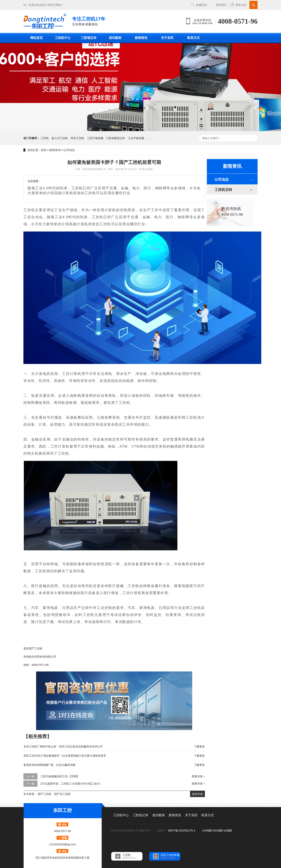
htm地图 (218, 830)
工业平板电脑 (136, 138)
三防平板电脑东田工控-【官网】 (60, 776)
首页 (44, 150)
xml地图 (207, 830)
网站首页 (36, 38)
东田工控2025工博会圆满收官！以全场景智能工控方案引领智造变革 (65, 756)
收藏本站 (202, 5)
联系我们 (221, 5)
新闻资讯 (141, 38)
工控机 (45, 138)
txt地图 (228, 830)
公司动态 (69, 150)
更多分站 (241, 5)
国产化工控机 (62, 794)
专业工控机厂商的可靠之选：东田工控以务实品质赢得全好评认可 (63, 746)
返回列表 (197, 794)
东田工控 (45, 5)
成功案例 (115, 38)
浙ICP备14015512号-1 (182, 830)
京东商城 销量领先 (89, 21)
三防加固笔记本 (116, 138)
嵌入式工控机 (60, 138)
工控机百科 (223, 190)
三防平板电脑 (95, 138)
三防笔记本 (89, 38)
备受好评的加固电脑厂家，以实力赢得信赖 (49, 765)
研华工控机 (77, 138)
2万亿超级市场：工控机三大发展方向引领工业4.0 (70, 784)
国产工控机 (45, 794)
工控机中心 (63, 38)
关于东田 (167, 38)
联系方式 (193, 38)
